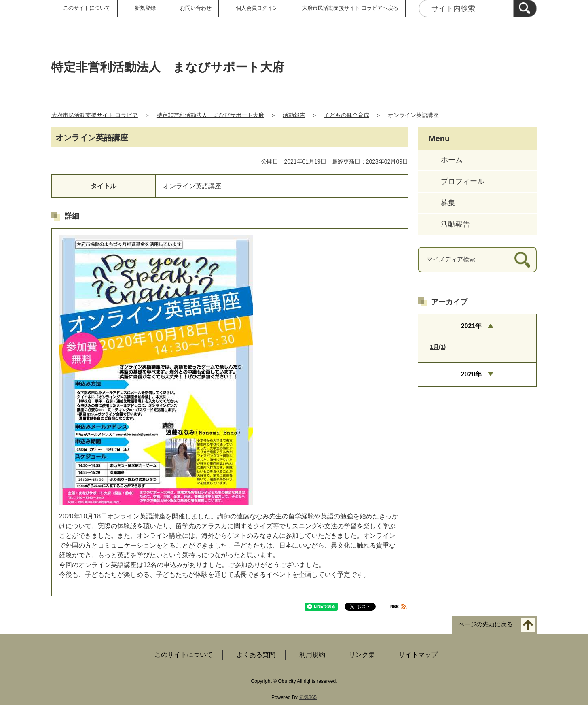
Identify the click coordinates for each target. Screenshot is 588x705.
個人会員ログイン (257, 8)
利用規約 (312, 655)
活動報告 (294, 115)
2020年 (472, 374)
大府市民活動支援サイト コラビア (95, 115)
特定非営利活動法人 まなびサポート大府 (210, 115)
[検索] (525, 8)
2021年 (472, 326)
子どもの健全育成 (347, 115)
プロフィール (463, 181)
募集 (448, 203)
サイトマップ (418, 655)
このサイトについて (87, 8)
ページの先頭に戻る (485, 625)
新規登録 (145, 8)
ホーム (452, 160)
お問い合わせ (196, 8)
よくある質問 (256, 655)
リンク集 (362, 655)
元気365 (308, 697)
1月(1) (438, 347)
